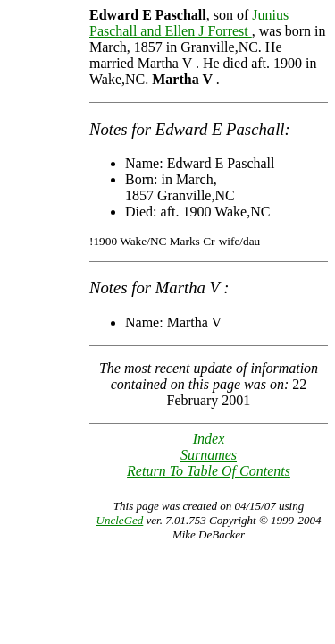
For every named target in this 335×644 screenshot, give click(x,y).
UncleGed (120, 520)
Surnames (209, 455)
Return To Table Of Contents (209, 471)
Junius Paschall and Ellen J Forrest (189, 23)
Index (209, 439)
